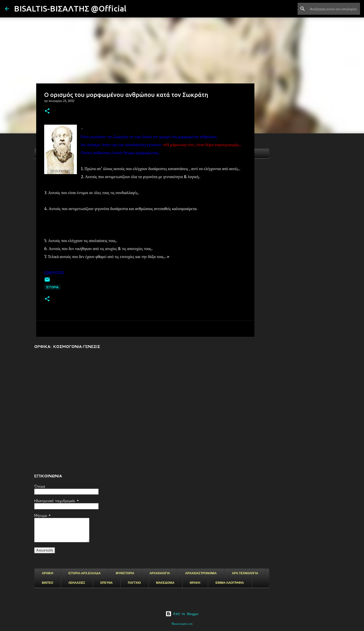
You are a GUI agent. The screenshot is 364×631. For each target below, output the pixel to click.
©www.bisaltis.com (182, 624)
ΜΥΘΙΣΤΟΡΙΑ (125, 573)
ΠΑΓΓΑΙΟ (134, 583)
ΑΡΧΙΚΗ (48, 573)
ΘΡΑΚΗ (195, 583)
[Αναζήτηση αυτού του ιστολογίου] (334, 9)
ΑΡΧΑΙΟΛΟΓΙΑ (160, 573)
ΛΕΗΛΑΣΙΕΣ (77, 583)
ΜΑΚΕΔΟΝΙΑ (165, 583)
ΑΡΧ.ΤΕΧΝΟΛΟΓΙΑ (245, 573)
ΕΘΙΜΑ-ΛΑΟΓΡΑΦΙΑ (230, 583)
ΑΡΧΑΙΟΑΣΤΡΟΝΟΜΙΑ (201, 573)
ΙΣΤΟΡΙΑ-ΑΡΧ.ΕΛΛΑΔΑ (85, 573)
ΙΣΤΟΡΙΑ (52, 287)
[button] (47, 111)
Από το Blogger (182, 614)
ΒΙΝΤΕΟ (48, 583)
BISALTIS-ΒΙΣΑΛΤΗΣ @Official (70, 8)
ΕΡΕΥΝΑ (106, 583)
